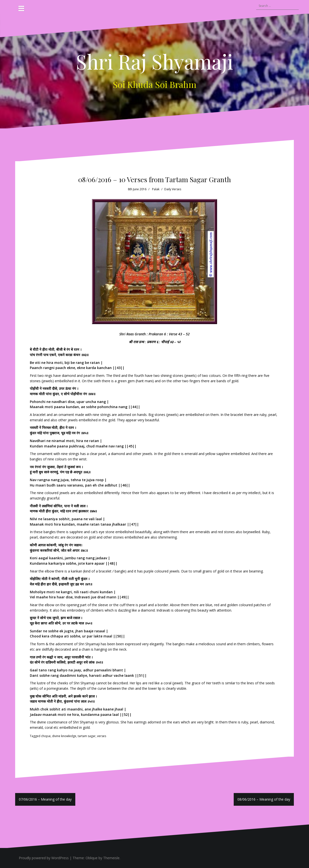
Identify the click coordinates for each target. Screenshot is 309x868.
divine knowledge (64, 736)
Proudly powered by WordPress (44, 858)
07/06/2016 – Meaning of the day (45, 799)
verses (102, 736)
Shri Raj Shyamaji (155, 61)
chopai (46, 736)
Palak (156, 189)
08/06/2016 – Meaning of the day (264, 799)
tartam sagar (87, 736)
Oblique (92, 858)
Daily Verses (173, 189)
